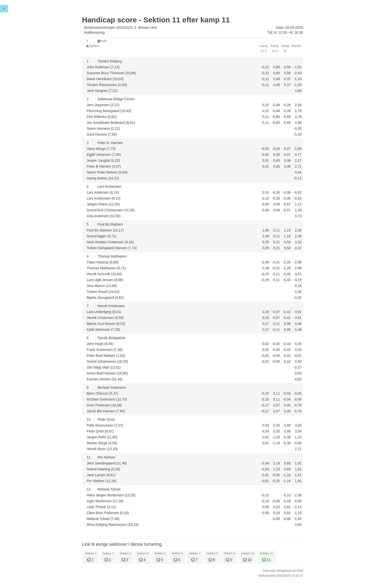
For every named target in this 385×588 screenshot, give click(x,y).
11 (266, 560)
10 (247, 560)
